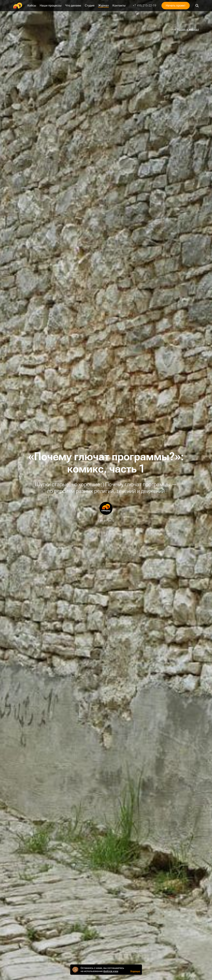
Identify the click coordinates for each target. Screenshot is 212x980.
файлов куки (111, 971)
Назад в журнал (188, 29)
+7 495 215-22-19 (145, 6)
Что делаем (73, 6)
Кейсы (32, 6)
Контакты (119, 6)
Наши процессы (51, 6)
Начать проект (176, 5)
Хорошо (135, 971)
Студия (90, 6)
